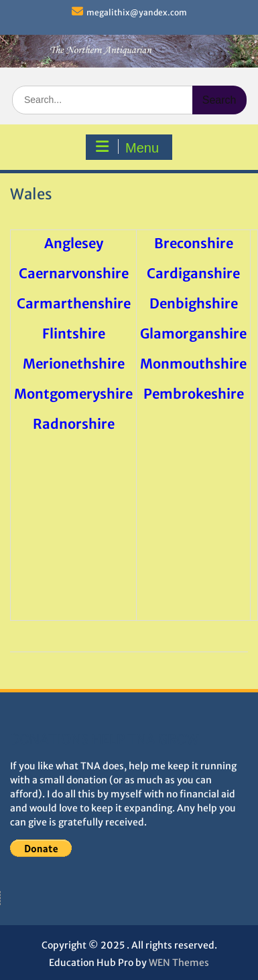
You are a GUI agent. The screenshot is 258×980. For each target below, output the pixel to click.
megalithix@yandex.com (137, 12)
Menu (127, 147)
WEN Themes (179, 963)
